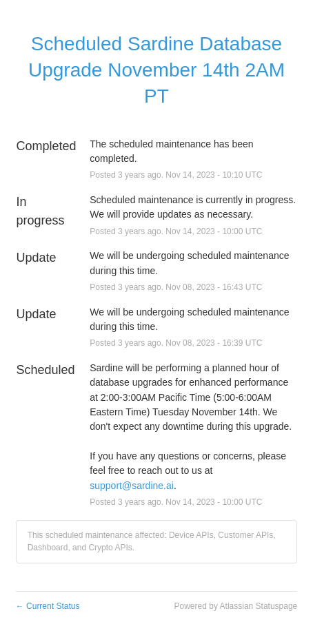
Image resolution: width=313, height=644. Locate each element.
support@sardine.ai (132, 486)
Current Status (48, 606)
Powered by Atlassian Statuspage (236, 606)
